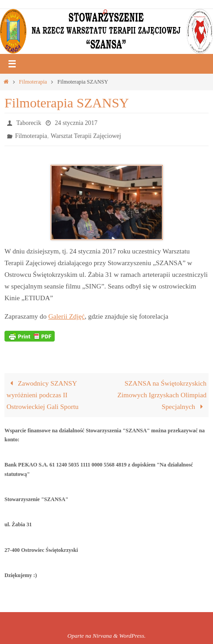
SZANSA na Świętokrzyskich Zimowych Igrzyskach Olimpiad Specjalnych (162, 395)
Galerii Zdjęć (67, 316)
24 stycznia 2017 (76, 123)
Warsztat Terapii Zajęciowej (86, 136)
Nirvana (102, 636)
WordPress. (133, 636)
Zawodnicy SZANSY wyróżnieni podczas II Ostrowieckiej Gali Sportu (43, 395)
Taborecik (29, 123)
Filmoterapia (33, 82)
